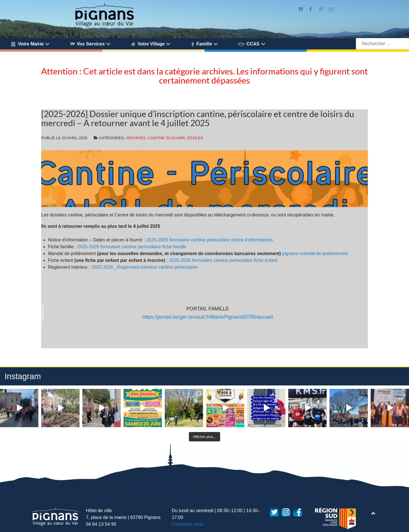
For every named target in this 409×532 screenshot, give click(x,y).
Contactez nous (188, 524)
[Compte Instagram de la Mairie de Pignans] (322, 9)
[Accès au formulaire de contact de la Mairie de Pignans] (331, 9)
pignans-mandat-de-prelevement (315, 254)
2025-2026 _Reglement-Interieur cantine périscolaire (145, 267)
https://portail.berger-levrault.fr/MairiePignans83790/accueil (208, 317)
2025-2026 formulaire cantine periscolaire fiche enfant (223, 260)
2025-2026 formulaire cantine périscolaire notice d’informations (210, 240)
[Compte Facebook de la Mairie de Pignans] (311, 9)
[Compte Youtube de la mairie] (301, 9)
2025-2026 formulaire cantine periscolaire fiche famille (132, 247)
